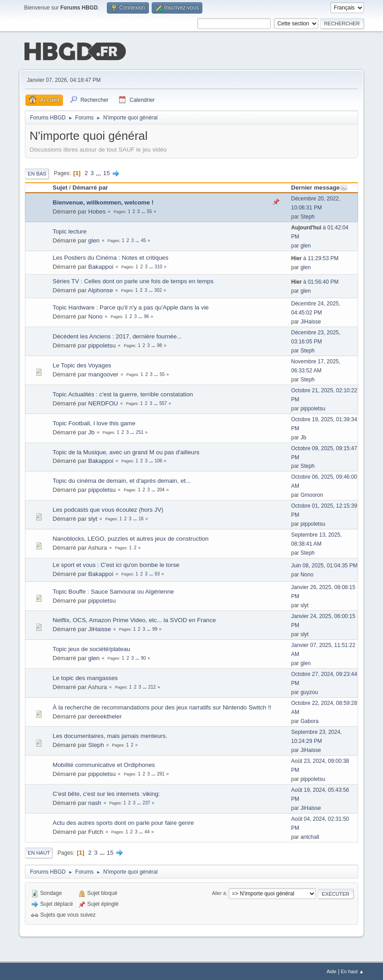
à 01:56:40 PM (315, 281)
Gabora (310, 720)
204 (161, 489)
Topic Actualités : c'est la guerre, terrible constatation (123, 393)
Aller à (219, 893)
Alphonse (101, 289)
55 (150, 211)
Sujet (60, 187)
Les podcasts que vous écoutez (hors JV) (108, 509)
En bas (37, 173)
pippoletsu (102, 345)
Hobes (97, 211)
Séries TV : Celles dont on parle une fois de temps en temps (133, 280)
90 (143, 657)
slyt (93, 518)
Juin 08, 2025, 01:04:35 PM (324, 565)
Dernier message (319, 187)
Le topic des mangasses (85, 677)
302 (158, 289)
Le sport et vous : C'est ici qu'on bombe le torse (116, 564)
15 (107, 172)
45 (143, 240)
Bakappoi (101, 266)
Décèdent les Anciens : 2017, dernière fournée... (117, 335)
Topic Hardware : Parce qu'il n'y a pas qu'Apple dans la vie (131, 307)
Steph (308, 216)
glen (94, 240)
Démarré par (90, 187)
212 (152, 686)
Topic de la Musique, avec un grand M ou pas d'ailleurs (126, 451)
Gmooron (312, 494)
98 (160, 345)
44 (147, 831)
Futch (96, 831)
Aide (331, 970)
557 (163, 402)
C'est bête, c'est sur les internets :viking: (106, 793)
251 (140, 431)
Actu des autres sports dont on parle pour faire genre (123, 822)
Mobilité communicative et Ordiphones (104, 764)
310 (159, 266)
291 (161, 773)
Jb (91, 431)
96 (146, 316)
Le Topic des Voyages (82, 364)
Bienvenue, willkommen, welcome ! (103, 202)
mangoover (103, 373)
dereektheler (105, 716)
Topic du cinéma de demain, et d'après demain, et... (122, 480)
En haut (39, 852)
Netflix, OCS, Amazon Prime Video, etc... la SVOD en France (134, 619)
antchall (310, 836)
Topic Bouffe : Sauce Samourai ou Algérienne (113, 591)
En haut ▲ (352, 970)
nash (95, 802)
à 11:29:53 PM (315, 257)
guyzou (309, 691)
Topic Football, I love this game (94, 422)
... (99, 172)
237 (146, 802)
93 (157, 573)
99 (155, 628)
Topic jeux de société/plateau (91, 648)
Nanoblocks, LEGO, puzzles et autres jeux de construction (131, 538)
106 (159, 460)
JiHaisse (311, 321)
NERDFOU (103, 402)
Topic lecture (69, 231)
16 (141, 518)
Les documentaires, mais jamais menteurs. (110, 735)
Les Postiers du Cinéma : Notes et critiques (110, 257)
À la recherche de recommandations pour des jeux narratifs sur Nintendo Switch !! (162, 706)
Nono (96, 316)
